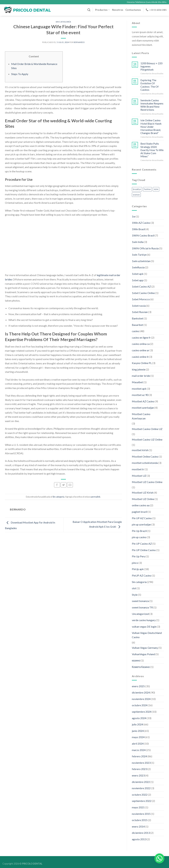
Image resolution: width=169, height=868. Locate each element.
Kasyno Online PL (142, 363)
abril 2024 (138, 743)
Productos (102, 10)
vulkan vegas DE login (144, 627)
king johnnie (139, 369)
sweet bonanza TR (142, 607)
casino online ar (141, 350)
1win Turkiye (139, 255)
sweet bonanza (140, 601)
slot (134, 588)
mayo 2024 (138, 737)
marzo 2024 (139, 750)
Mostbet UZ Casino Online (147, 482)
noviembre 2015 (141, 814)
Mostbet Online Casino (145, 456)
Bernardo (79, 42)
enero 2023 (138, 775)
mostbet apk (139, 389)
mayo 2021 (138, 807)
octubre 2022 (140, 795)
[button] (159, 858)
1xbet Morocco (141, 299)
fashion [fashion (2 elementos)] (147, 189)
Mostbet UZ (139, 476)
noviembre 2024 (141, 699)
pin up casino (139, 537)
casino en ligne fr (141, 338)
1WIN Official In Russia (145, 248)
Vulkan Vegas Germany (145, 648)
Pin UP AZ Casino (142, 518)
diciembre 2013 (141, 833)
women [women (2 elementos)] (136, 195)
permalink (96, 497)
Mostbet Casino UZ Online (147, 439)
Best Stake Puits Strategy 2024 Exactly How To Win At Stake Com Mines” (152, 150)
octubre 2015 (140, 820)
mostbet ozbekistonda (145, 463)
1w (134, 216)
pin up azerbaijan (141, 524)
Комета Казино (141, 667)
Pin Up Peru (139, 556)
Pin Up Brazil (139, 531)
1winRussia (138, 267)
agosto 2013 (139, 839)
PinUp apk (138, 569)
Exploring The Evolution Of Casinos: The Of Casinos (150, 85)
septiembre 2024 (142, 712)
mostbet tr (138, 469)
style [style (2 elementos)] (156, 189)
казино (136, 660)
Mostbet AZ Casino (143, 401)
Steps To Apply (20, 74)
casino (135, 331)
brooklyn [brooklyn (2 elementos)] (137, 189)
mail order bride (141, 376)
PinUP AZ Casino (142, 575)
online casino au (141, 505)
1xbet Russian (140, 312)
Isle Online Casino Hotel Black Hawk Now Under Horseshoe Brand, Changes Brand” (151, 127)
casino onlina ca (141, 344)
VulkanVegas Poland (143, 654)
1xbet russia (139, 306)
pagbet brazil (140, 512)
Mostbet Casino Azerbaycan (141, 416)
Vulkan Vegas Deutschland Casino (147, 635)
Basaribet (137, 325)
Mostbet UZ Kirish (143, 492)
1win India (138, 242)
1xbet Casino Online (143, 293)
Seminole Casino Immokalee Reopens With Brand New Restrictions (152, 105)
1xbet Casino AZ (141, 286)
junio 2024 (138, 731)
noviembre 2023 (141, 763)
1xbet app (138, 280)
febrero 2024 (139, 756)
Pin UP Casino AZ (142, 544)
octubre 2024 (140, 705)
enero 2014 (138, 826)
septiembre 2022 (142, 801)
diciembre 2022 (141, 782)
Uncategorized (140, 614)
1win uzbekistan (141, 261)
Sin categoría (63, 22)
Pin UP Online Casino (144, 550)
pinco (135, 563)
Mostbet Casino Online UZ (147, 429)
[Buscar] (89, 10)
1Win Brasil (138, 229)
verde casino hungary (144, 620)
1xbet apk (138, 274)
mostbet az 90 (140, 395)
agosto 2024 (139, 718)
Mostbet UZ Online (143, 499)
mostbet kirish (140, 450)
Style (135, 595)
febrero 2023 (139, 769)
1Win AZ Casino (141, 223)
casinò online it (140, 357)
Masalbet (137, 382)
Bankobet (138, 318)
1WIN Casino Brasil (143, 235)
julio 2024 (137, 724)
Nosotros (118, 10)
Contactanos (133, 10)
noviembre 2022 (141, 788)
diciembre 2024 (141, 692)
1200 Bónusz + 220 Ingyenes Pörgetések (151, 66)
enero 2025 (138, 686)
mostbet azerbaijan (143, 408)
